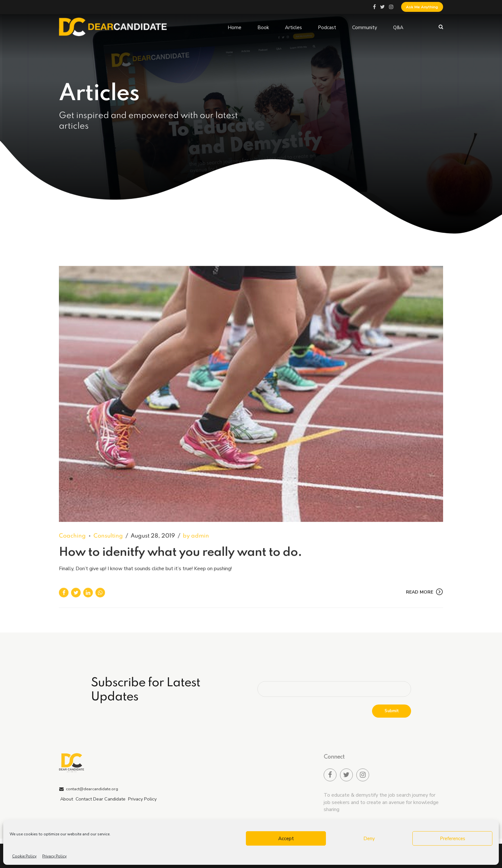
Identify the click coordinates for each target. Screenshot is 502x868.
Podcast (327, 27)
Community (365, 27)
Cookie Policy (24, 856)
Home (235, 27)
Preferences (453, 839)
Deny (369, 839)
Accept (286, 839)
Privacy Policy (54, 856)
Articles (293, 27)
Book (263, 27)
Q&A (398, 27)
